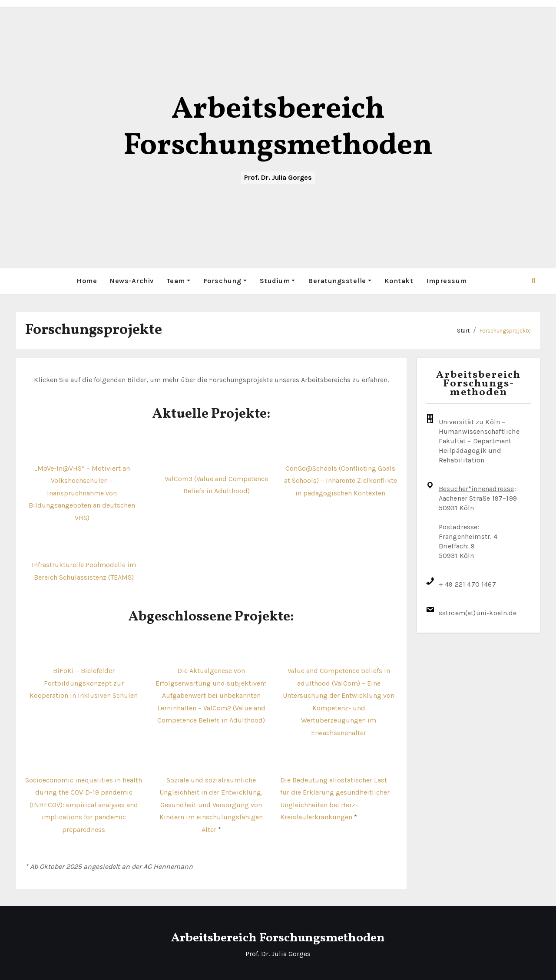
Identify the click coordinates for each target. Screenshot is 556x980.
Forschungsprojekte (505, 330)
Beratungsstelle (340, 281)
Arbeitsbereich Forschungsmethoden (278, 128)
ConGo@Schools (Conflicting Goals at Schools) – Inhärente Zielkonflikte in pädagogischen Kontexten (341, 480)
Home (87, 281)
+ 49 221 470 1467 (467, 584)
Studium (278, 281)
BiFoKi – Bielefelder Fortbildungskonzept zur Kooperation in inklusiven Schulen (84, 683)
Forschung (225, 281)
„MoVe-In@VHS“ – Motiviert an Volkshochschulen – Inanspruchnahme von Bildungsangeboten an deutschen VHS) (82, 493)
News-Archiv (132, 281)
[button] (534, 281)
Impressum (447, 281)
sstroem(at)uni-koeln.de (478, 613)
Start (463, 330)
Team (179, 281)
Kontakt (399, 281)
